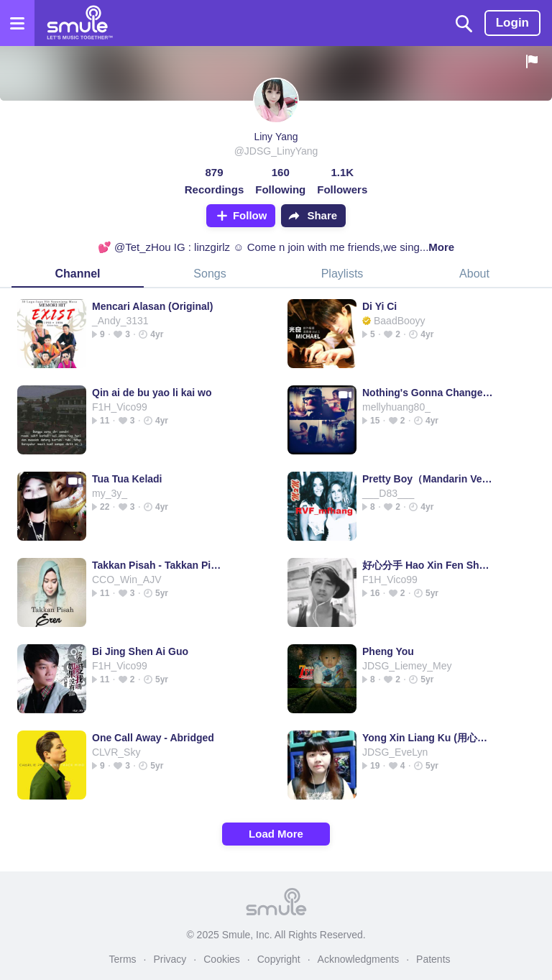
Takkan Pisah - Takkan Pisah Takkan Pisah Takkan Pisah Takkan (158, 565)
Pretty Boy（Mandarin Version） (428, 479)
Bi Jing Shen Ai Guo (140, 651)
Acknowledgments (359, 959)
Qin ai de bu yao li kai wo (152, 393)
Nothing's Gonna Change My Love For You (428, 393)
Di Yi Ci (379, 306)
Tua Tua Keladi (127, 479)
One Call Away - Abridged (153, 738)
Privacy (170, 959)
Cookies (222, 959)
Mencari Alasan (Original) (152, 306)
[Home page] (79, 23)
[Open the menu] (17, 23)
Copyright (279, 959)
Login (512, 23)
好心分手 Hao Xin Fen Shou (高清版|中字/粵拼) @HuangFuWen (428, 565)
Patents (433, 959)
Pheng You (388, 651)
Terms (122, 959)
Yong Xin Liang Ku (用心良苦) (428, 738)
